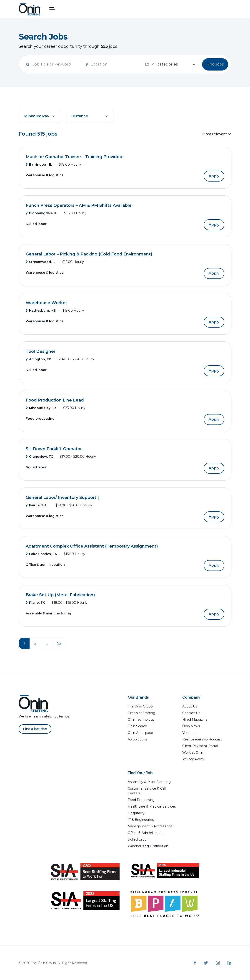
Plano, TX (35, 603)
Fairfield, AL (37, 505)
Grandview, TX (39, 457)
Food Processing (141, 800)
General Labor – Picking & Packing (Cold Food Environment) (89, 254)
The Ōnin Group (140, 706)
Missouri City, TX (41, 408)
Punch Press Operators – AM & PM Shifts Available (79, 205)
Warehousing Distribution (148, 846)
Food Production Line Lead (55, 400)
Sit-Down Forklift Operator (54, 449)
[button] (52, 9)
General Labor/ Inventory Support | (62, 498)
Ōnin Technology (141, 720)
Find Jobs (215, 64)
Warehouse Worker (46, 303)
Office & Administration (146, 833)
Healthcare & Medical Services (152, 806)
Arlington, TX (38, 359)
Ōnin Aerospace (140, 733)
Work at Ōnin (193, 753)
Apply (214, 176)
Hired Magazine (195, 720)
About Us (190, 706)
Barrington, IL (39, 164)
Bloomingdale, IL (41, 213)
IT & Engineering (141, 820)
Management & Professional (150, 826)
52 (59, 643)
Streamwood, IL (41, 262)
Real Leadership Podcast (202, 739)
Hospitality (136, 813)
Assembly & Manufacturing (149, 782)
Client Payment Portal (200, 746)
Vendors (189, 733)
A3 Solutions (137, 739)
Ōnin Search (137, 726)
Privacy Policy (193, 759)
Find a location (35, 729)
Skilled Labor (138, 839)
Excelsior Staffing (141, 713)
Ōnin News (191, 726)
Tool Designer (41, 351)
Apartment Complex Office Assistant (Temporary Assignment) (92, 546)
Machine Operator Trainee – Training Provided (74, 157)
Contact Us (191, 713)
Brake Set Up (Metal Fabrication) (60, 595)
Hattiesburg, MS (41, 311)
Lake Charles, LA (41, 554)
